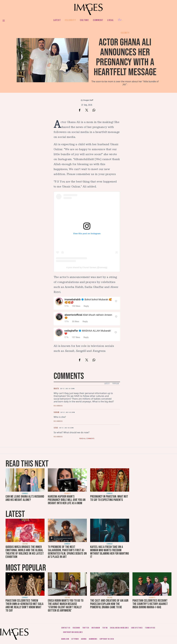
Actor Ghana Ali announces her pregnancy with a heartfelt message (125, 57)
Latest (57, 20)
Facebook (76, 628)
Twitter (86, 628)
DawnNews (93, 639)
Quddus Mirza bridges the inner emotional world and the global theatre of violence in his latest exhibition (25, 552)
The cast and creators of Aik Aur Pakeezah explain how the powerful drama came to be (109, 604)
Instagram (96, 628)
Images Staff (88, 100)
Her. (120, 20)
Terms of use (150, 628)
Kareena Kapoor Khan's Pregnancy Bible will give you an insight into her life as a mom (67, 500)
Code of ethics (137, 628)
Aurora (84, 639)
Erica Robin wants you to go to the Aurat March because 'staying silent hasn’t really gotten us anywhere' (66, 606)
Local (110, 20)
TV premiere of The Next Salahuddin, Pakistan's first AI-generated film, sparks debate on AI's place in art (67, 552)
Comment (98, 20)
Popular (116, 384)
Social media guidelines (119, 628)
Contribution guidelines (73, 632)
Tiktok (105, 628)
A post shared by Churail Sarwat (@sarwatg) (87, 267)
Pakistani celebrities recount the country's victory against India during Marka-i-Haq (150, 604)
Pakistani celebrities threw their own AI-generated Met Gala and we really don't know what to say (24, 606)
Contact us (66, 628)
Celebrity (70, 20)
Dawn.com (65, 639)
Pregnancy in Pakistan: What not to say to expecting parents (109, 498)
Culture (84, 20)
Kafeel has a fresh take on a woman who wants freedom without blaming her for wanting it (110, 552)
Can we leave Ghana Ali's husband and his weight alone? (25, 498)
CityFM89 (75, 639)
